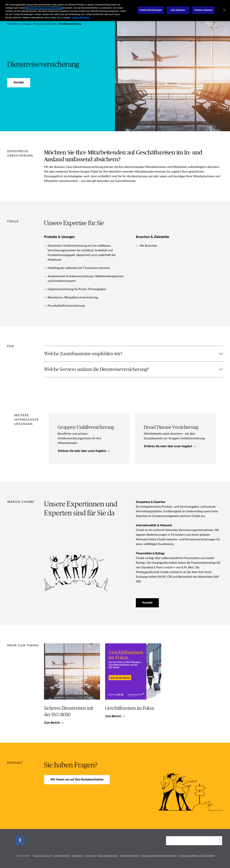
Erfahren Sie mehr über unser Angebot (84, 451)
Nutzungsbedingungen (108, 856)
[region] (115, 11)
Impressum (90, 856)
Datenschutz (78, 856)
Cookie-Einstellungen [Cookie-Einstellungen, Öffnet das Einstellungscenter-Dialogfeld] (151, 10)
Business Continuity (43, 856)
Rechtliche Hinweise (130, 856)
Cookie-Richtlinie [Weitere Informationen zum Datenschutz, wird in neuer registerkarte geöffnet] (81, 18)
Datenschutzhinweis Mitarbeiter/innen (159, 856)
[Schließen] (224, 10)
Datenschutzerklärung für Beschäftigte (197, 856)
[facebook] (20, 841)
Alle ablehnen (178, 10)
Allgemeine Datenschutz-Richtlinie (44, 8)
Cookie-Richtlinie (62, 856)
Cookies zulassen (203, 10)
